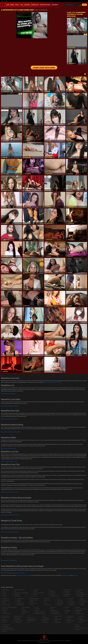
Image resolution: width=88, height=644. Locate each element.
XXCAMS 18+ (83, 600)
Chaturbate (55, 5)
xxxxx (23, 614)
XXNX (46, 603)
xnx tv (4, 591)
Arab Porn (4, 593)
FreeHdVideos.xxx (20, 605)
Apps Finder (47, 599)
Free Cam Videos (6, 616)
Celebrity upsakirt (58, 619)
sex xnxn (56, 621)
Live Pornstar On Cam (19, 621)
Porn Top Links (70, 618)
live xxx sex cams (70, 616)
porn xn (4, 603)
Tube (2, 1)
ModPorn (69, 619)
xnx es (35, 596)
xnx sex (56, 618)
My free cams (75, 575)
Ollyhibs (67, 612)
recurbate (24, 575)
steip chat (4, 619)
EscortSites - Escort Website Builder (21, 593)
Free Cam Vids (72, 605)
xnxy (66, 614)
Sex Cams (35, 594)
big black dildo (67, 591)
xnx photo (78, 607)
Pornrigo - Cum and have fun (81, 609)
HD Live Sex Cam (6, 599)
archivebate (19, 575)
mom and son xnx (6, 618)
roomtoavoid (36, 590)
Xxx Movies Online (70, 621)
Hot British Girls (46, 622)
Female (12, 5)
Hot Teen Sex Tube (58, 616)
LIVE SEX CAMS (60, 603)
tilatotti (52, 609)
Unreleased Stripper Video (20, 590)
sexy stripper (52, 593)
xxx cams (37, 607)
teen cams (19, 602)
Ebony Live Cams (48, 605)
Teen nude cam (5, 626)
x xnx (23, 609)
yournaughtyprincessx (56, 614)
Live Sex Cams (31, 618)
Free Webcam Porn (80, 614)
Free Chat (9, 492)
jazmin (81, 618)
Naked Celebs (5, 609)
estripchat (4, 610)
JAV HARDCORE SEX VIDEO (7, 628)
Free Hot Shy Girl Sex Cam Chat (8, 630)
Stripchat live (35, 5)
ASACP (44, 639)
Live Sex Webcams (20, 599)
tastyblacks (81, 619)
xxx (51, 590)
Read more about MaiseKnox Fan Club (9, 419)
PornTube (67, 607)
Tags (22, 5)
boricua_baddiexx (80, 593)
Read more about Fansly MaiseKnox (9, 560)
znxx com (77, 625)
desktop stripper (6, 590)
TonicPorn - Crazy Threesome (81, 628)
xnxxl (66, 609)
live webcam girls (84, 602)
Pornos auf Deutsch (6, 625)
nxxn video (52, 594)
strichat (82, 599)
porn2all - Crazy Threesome (39, 593)
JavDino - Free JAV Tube (40, 612)
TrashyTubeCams (58, 622)
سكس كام (6, 1)
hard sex (71, 600)
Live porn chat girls (26, 607)
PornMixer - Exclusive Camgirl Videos (10, 607)
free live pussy (48, 600)
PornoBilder (52, 591)
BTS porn (69, 622)
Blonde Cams (78, 630)
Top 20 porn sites (55, 612)
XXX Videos (53, 607)
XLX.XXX (78, 591)
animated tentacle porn (33, 619)
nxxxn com (78, 612)
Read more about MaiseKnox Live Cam (52, 382)
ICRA (47, 639)
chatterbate (5, 612)
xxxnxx (30, 622)
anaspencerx (5, 621)
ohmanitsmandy (25, 612)
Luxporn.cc (5, 602)
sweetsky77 (5, 596)
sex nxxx (4, 622)
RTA (41, 639)
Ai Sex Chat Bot (79, 590)
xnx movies (78, 626)
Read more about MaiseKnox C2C (8, 394)
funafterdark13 (54, 610)
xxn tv (46, 602)
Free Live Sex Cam (33, 603)
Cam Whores (71, 599)
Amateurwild (68, 610)
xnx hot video (72, 602)
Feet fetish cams (18, 622)
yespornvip (5, 631)
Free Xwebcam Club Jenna (82, 594)
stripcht (24, 610)
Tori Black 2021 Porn (83, 621)
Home (8, 5)
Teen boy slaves (60, 602)
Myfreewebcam (18, 619)
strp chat (4, 594)
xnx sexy (31, 605)
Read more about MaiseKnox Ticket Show (10, 532)
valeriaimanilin (17, 594)
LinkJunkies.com (6, 600)
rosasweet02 (60, 600)
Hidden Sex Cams (80, 596)
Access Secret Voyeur (7, 605)
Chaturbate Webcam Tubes (40, 614)
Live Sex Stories (67, 594)
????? (29, 616)
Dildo (8, 448)
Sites (17, 5)
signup (84, 5)
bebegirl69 (19, 600)
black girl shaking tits (19, 616)
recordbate (29, 575)
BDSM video (59, 605)
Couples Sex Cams (33, 600)
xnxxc (58, 599)
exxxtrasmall (71, 603)
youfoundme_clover (6, 614)
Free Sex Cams (67, 593)
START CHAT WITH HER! (44, 68)
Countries (27, 5)
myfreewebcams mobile (34, 599)
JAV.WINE (31, 602)
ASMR (44, 616)
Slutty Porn (45, 621)
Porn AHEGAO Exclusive (54, 596)
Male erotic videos (20, 603)
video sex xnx (82, 616)
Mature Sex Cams (68, 590)
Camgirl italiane (17, 596)
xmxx (15, 591)
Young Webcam (46, 618)
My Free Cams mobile (45, 5)
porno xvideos (17, 618)
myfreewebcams (46, 619)
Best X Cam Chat (31, 621)
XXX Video (37, 610)
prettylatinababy (79, 610)
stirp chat (81, 622)
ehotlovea (66, 596)
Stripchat (68, 575)
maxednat (82, 605)
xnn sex (35, 591)
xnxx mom (82, 603)
